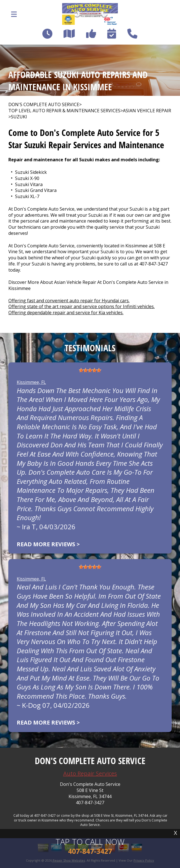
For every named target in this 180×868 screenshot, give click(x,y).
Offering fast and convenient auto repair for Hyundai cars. (69, 301)
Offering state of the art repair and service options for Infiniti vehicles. (82, 306)
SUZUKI (19, 117)
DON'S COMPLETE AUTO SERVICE (44, 105)
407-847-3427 (154, 264)
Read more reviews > (48, 544)
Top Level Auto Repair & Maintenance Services (64, 111)
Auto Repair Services (90, 773)
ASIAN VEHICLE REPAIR (147, 111)
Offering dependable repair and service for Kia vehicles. (66, 313)
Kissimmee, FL (31, 382)
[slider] (90, 370)
